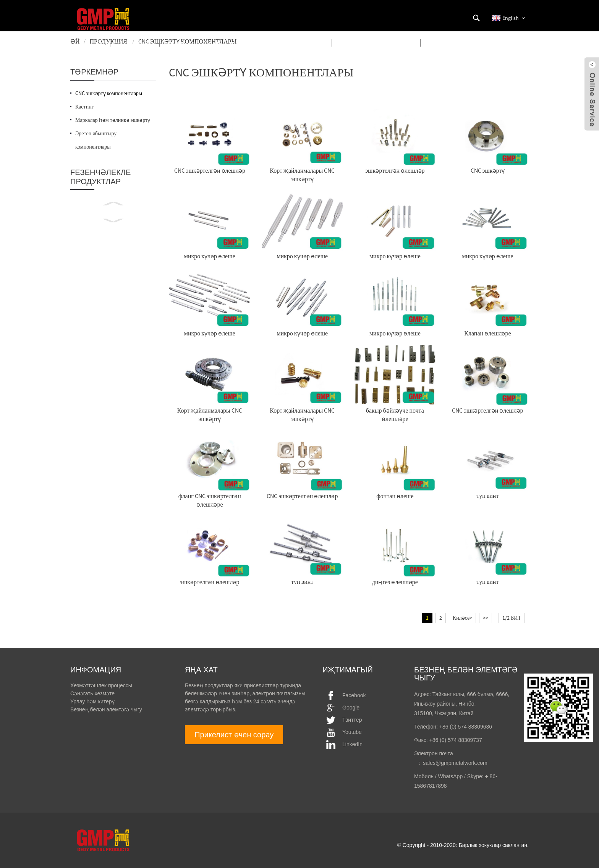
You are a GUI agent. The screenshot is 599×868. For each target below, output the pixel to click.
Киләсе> (462, 618)
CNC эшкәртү (488, 170)
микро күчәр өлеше (210, 256)
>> (486, 618)
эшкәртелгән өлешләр (395, 170)
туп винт (487, 496)
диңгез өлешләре (395, 582)
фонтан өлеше (395, 496)
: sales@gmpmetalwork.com (451, 763)
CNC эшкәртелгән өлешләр (210, 170)
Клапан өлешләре (487, 333)
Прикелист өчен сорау (234, 735)
